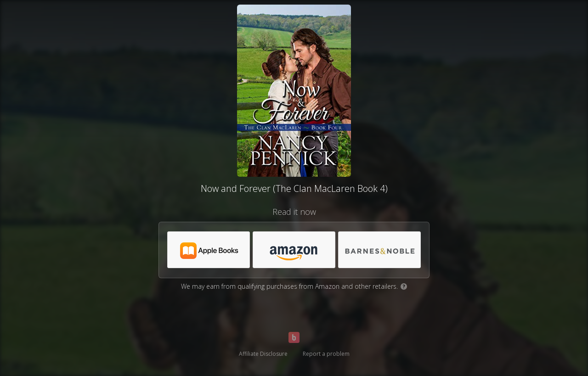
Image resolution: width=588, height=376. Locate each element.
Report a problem (326, 354)
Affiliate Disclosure (263, 354)
